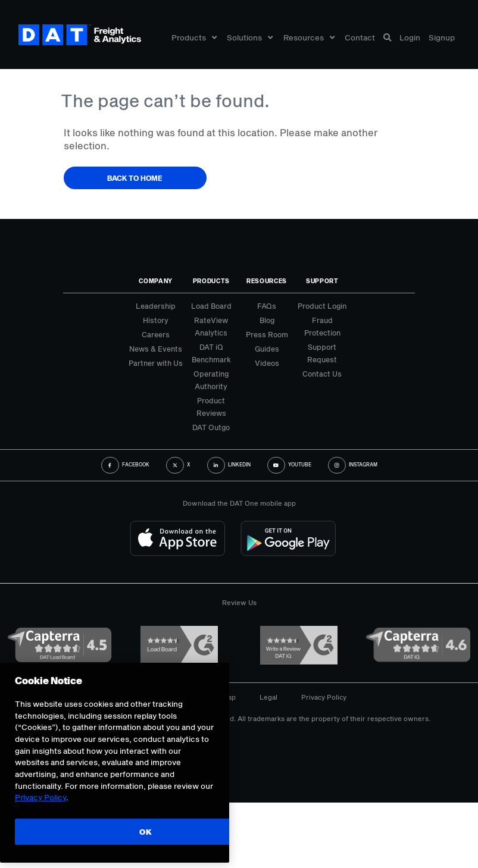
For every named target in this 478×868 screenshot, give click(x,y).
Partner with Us (156, 363)
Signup (442, 37)
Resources (309, 37)
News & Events (156, 349)
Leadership (156, 306)
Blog (267, 320)
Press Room (267, 334)
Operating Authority (211, 380)
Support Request (322, 353)
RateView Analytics (211, 326)
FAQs (267, 306)
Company (156, 281)
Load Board (211, 306)
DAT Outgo (211, 427)
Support (322, 281)
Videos (267, 363)
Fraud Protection (322, 326)
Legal (268, 697)
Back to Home (135, 178)
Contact (360, 37)
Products (194, 37)
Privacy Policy (324, 697)
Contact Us (322, 374)
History (156, 320)
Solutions (250, 37)
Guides (267, 349)
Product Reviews (211, 407)
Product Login (322, 306)
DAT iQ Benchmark (211, 353)
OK (146, 841)
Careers (156, 334)
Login (410, 37)
